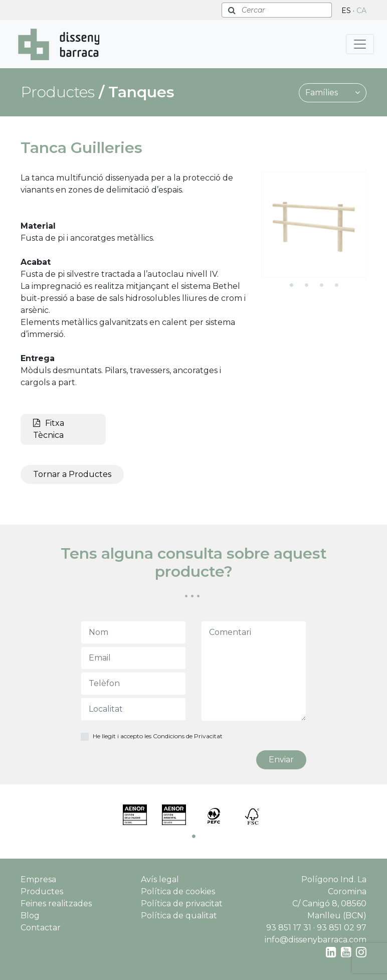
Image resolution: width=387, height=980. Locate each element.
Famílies (333, 93)
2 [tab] (306, 285)
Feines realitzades (56, 904)
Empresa (38, 879)
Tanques (141, 92)
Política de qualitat (179, 916)
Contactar (41, 928)
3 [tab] (321, 285)
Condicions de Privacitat (188, 736)
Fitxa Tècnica (49, 429)
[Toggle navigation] (360, 44)
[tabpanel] (314, 225)
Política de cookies (178, 891)
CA (361, 11)
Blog (30, 916)
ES (346, 11)
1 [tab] (291, 285)
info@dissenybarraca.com (316, 940)
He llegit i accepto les (158, 736)
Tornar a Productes (72, 474)
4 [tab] (336, 285)
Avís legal (160, 879)
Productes (42, 891)
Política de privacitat (182, 904)
